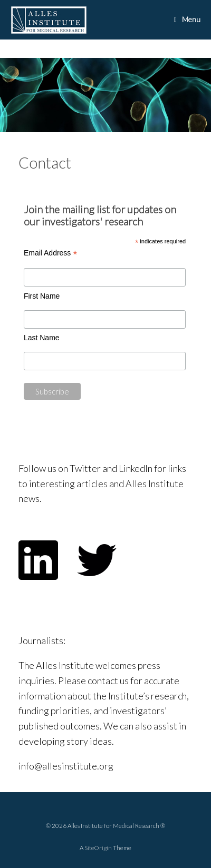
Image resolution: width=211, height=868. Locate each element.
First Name (42, 296)
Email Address (51, 253)
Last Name (42, 338)
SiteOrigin (98, 848)
